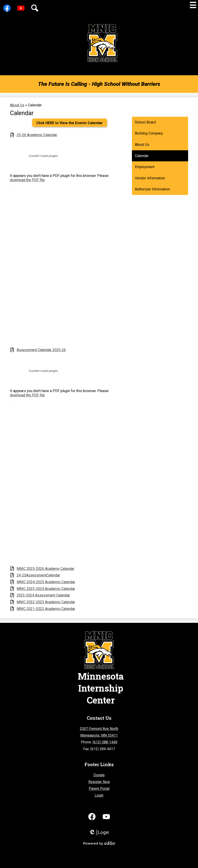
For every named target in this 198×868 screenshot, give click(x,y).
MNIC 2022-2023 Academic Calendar (46, 602)
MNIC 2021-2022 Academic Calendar (46, 609)
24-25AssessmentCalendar (38, 575)
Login (99, 795)
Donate (99, 775)
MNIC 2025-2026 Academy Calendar (45, 569)
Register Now (99, 782)
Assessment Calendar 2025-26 (41, 350)
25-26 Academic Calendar (37, 135)
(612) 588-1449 (105, 742)
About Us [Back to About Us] (17, 105)
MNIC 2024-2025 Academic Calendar (46, 582)
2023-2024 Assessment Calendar (43, 595)
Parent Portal (99, 789)
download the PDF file (27, 180)
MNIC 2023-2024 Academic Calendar (46, 589)
